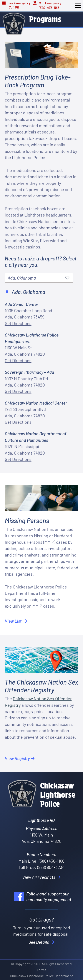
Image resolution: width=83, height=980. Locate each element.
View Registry (20, 758)
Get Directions (18, 323)
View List (16, 621)
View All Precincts (41, 877)
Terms (41, 970)
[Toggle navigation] (78, 5)
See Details (41, 942)
